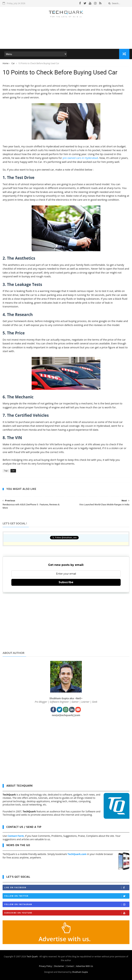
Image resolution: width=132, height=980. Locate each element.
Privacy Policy (45, 966)
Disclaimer (59, 966)
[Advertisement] (66, 39)
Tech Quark (32, 957)
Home (5, 63)
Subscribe (66, 582)
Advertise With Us (84, 966)
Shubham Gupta (80, 972)
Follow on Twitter (67, 896)
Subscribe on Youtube (67, 913)
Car (13, 63)
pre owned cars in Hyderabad (80, 158)
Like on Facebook (67, 888)
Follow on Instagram (67, 904)
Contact (70, 966)
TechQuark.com (77, 854)
